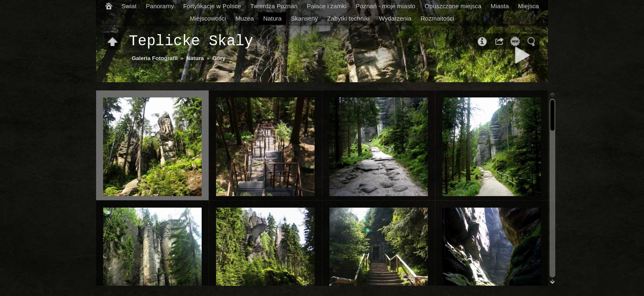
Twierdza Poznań (274, 6)
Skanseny (304, 18)
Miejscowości (208, 18)
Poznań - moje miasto (385, 6)
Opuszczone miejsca (453, 6)
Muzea (245, 18)
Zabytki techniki (348, 18)
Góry (219, 58)
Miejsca (528, 6)
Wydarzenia (395, 18)
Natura (273, 18)
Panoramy (160, 6)
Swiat (129, 6)
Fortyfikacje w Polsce (212, 6)
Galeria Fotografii (155, 58)
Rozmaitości (437, 18)
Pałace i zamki (327, 6)
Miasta (500, 6)
